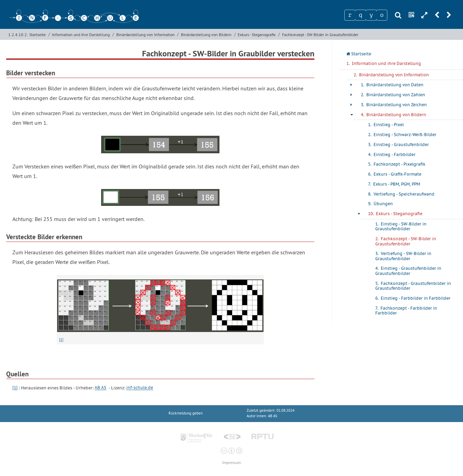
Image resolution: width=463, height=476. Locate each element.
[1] (61, 340)
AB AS (100, 388)
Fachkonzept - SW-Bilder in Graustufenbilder (320, 35)
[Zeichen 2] (360, 15)
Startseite (37, 35)
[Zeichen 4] (382, 15)
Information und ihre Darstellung (81, 35)
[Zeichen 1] (350, 15)
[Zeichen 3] (371, 15)
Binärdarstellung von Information (146, 35)
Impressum (231, 463)
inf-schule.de (140, 388)
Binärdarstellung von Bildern (206, 35)
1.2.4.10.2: (18, 35)
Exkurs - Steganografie (257, 35)
